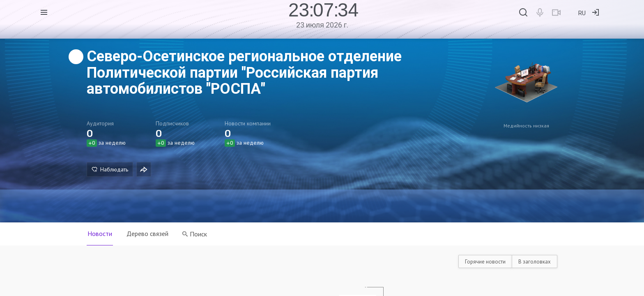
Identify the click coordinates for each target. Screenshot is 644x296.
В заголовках (535, 262)
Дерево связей (148, 234)
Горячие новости (485, 262)
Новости (100, 234)
